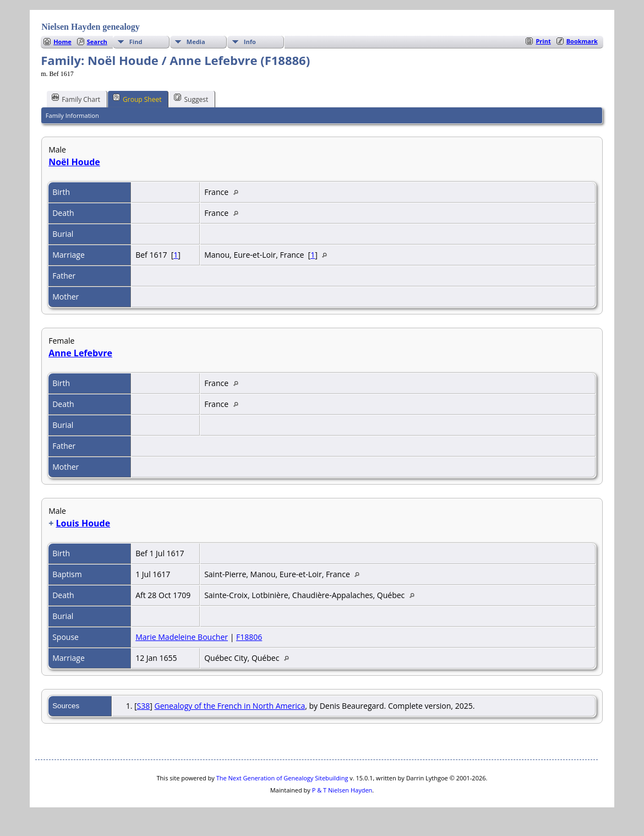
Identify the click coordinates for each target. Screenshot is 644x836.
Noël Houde (74, 162)
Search (97, 42)
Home (62, 42)
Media (196, 42)
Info (250, 42)
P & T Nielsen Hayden (342, 790)
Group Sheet (137, 99)
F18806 (249, 637)
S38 (144, 706)
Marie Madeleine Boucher (182, 637)
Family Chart (76, 99)
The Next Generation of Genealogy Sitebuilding (282, 778)
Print (543, 41)
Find (136, 42)
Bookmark (582, 41)
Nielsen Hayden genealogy (91, 27)
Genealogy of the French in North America (230, 706)
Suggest (191, 99)
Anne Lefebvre (80, 353)
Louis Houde (83, 523)
